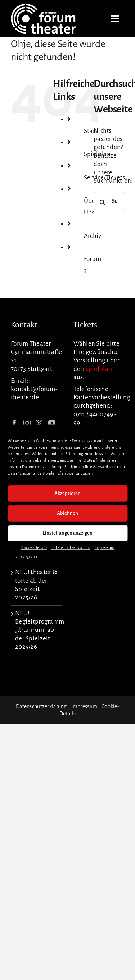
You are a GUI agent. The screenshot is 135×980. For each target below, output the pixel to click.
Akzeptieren (67, 493)
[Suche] (103, 202)
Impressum (105, 547)
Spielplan (99, 369)
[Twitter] (39, 423)
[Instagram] (27, 423)
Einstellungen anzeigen (67, 533)
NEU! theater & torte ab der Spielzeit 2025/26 (36, 585)
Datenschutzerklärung (71, 547)
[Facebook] (14, 423)
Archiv (93, 236)
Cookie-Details (34, 547)
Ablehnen (67, 513)
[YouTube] (52, 423)
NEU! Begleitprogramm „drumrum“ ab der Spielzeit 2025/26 (37, 630)
